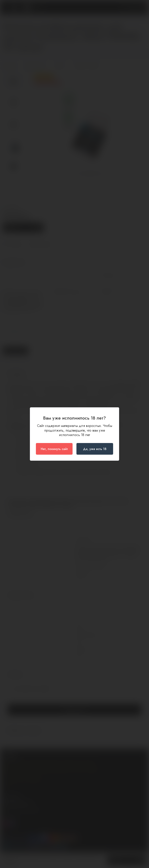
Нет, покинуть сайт (54, 449)
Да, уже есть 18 (95, 449)
